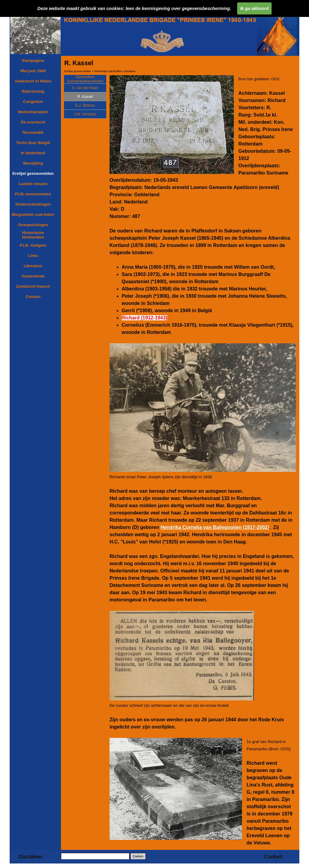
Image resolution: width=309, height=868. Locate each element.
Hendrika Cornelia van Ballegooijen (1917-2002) (215, 527)
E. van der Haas (85, 88)
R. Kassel (85, 97)
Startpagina (33, 61)
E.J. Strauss (85, 105)
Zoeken (138, 856)
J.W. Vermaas (85, 114)
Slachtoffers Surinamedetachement (85, 79)
